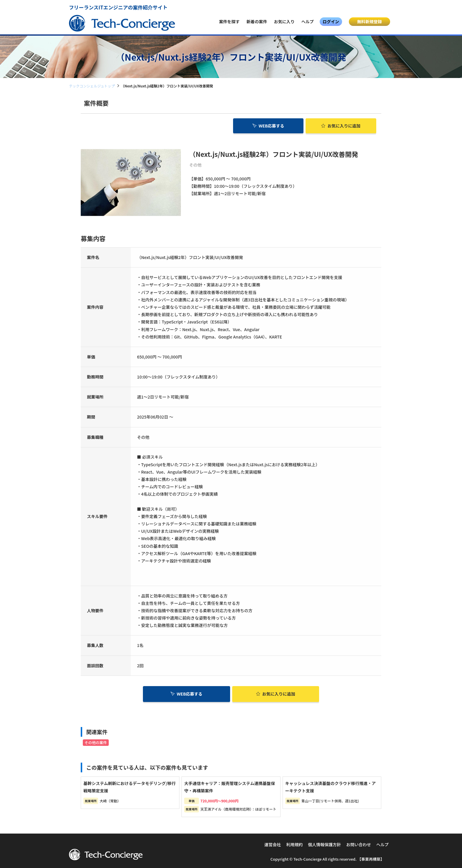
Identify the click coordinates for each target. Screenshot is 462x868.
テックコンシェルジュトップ (92, 86)
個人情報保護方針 (324, 844)
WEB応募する (268, 125)
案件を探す (229, 21)
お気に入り (284, 21)
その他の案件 (96, 742)
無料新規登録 (369, 21)
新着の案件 (257, 21)
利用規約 (294, 844)
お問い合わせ (359, 844)
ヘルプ (308, 21)
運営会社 (273, 844)
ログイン (331, 21)
